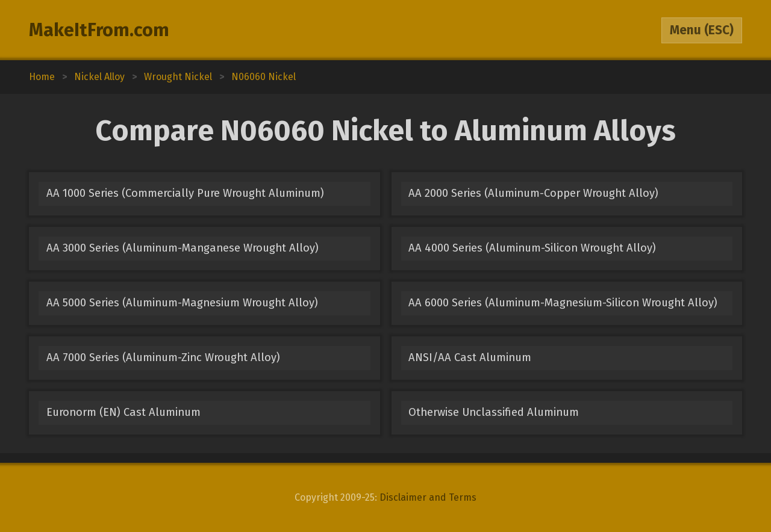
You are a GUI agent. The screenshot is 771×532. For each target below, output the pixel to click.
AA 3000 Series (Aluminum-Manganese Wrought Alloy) (183, 248)
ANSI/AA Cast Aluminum (470, 357)
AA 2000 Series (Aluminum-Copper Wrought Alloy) (533, 193)
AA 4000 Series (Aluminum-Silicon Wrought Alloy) (532, 248)
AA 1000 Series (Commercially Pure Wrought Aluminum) (185, 193)
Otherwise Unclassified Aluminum (494, 412)
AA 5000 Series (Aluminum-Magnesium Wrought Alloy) (182, 303)
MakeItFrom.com (99, 30)
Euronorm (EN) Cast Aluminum (123, 412)
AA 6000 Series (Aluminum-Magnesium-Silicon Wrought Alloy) (563, 303)
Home (42, 77)
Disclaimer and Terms (428, 497)
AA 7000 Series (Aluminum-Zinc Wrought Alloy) (163, 357)
